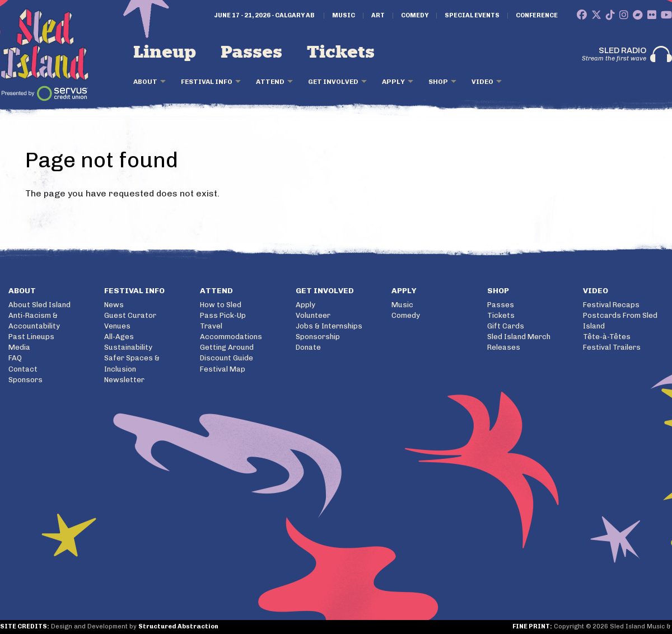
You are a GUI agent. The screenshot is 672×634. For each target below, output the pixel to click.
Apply (393, 82)
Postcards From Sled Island (620, 321)
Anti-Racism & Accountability (34, 321)
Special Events (472, 16)
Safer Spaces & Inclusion (132, 363)
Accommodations (231, 337)
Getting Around (227, 347)
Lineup (165, 53)
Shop (438, 82)
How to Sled (221, 305)
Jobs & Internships (329, 326)
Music (344, 16)
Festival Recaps (611, 305)
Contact (23, 369)
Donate (308, 347)
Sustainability (128, 347)
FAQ (15, 358)
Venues (117, 326)
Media (19, 347)
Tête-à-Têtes (607, 337)
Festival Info (207, 82)
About (145, 82)
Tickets (341, 53)
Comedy (415, 16)
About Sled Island (39, 305)
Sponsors (25, 380)
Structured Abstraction (178, 626)
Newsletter (124, 380)
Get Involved (333, 82)
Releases (504, 347)
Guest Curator (130, 315)
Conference (537, 16)
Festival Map (223, 369)
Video (482, 82)
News (114, 305)
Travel (211, 326)
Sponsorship (318, 337)
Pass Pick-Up (223, 315)
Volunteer (313, 315)
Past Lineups (31, 337)
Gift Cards (506, 326)
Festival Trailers (612, 347)
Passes (251, 53)
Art (378, 16)
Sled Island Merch (519, 337)
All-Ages (119, 337)
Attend (270, 82)
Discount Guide (227, 358)
